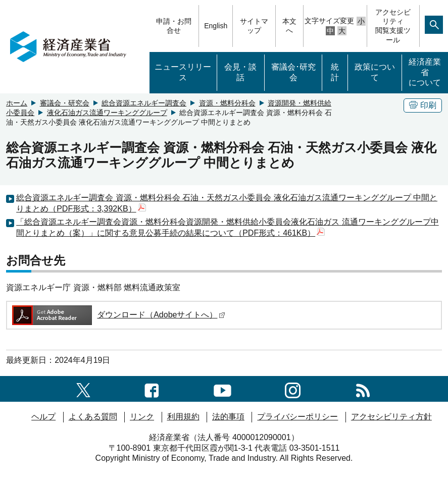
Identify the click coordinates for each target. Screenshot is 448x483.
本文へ (289, 26)
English (216, 26)
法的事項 (228, 417)
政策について (375, 72)
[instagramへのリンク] (293, 388)
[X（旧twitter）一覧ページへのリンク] (83, 388)
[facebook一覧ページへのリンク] (152, 388)
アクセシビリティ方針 (391, 417)
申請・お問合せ (174, 26)
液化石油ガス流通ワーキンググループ (107, 113)
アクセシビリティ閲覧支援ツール (393, 26)
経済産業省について (425, 72)
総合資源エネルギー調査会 (144, 103)
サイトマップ (254, 26)
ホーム (17, 103)
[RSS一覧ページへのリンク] (363, 388)
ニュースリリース (183, 72)
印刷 (423, 105)
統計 (335, 72)
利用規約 (183, 417)
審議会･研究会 (293, 72)
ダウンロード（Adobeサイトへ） (118, 315)
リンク (142, 417)
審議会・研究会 (65, 103)
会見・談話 (240, 72)
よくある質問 (93, 417)
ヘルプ (43, 417)
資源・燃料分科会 (227, 103)
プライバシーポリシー (297, 417)
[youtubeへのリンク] (222, 388)
